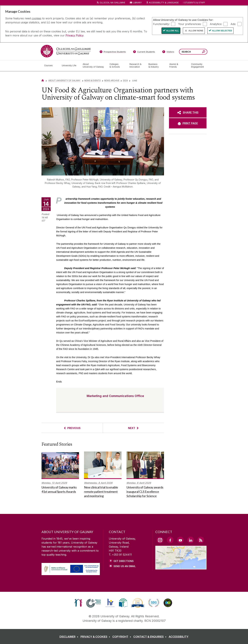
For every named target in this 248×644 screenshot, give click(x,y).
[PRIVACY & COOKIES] (96, 637)
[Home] (43, 80)
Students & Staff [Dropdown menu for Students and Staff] (195, 3)
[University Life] (69, 66)
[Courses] (50, 66)
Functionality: (161, 24)
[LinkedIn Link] (190, 540)
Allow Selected (222, 31)
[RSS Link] (201, 540)
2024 (125, 80)
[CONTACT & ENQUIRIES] (151, 637)
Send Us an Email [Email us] (125, 566)
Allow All (172, 31)
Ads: (233, 24)
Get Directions (124, 561)
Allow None (196, 31)
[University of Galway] (66, 51)
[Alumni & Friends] (178, 66)
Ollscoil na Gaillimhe (112, 3)
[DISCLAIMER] (70, 637)
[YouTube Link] (180, 540)
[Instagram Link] (160, 540)
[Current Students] (144, 52)
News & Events (92, 80)
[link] (78, 603)
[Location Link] (181, 567)
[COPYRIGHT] (122, 637)
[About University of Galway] (93, 66)
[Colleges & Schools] (117, 66)
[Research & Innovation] (136, 66)
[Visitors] (168, 52)
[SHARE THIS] (188, 112)
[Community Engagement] (197, 66)
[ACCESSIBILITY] (179, 637)
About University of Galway (65, 80)
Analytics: (216, 24)
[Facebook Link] (170, 540)
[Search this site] (204, 52)
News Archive (112, 80)
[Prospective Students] (113, 52)
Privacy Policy (74, 35)
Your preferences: (190, 24)
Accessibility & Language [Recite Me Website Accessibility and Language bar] (162, 3)
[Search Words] (193, 52)
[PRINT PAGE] (188, 123)
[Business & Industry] (156, 66)
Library (137, 3)
